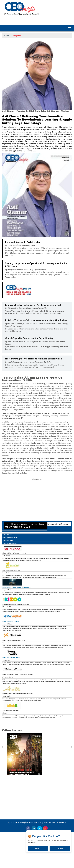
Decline (60, 848)
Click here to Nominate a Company (53, 524)
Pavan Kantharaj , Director (11, 621)
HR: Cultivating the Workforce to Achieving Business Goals (34, 359)
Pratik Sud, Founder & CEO (11, 657)
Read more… (33, 843)
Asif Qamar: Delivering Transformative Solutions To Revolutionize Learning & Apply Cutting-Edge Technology (37, 119)
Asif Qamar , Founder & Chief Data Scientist (16, 587)
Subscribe (61, 823)
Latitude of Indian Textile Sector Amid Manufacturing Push (33, 305)
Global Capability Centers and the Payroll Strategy (30, 338)
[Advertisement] (37, 500)
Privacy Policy (35, 823)
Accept (38, 848)
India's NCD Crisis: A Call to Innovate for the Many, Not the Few (36, 320)
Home (7, 36)
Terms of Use (49, 823)
